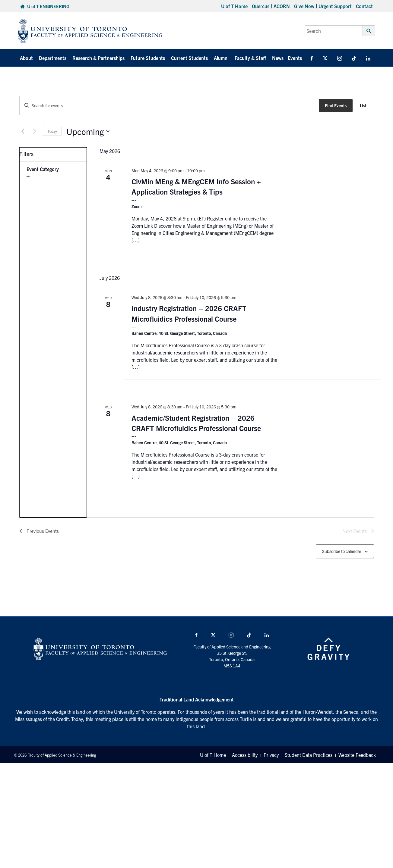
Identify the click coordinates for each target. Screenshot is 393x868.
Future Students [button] (148, 58)
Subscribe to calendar (342, 551)
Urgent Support (335, 6)
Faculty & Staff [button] (250, 58)
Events (295, 58)
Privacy (271, 755)
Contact (364, 6)
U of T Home (234, 6)
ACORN (282, 6)
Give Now (304, 6)
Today (52, 131)
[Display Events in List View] (363, 106)
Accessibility (245, 755)
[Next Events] (35, 131)
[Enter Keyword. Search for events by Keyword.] (169, 106)
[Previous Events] (23, 131)
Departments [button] (53, 58)
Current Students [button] (189, 58)
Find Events (336, 105)
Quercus (261, 6)
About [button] (26, 58)
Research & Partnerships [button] (98, 58)
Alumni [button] (221, 58)
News (278, 58)
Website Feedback (357, 755)
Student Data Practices (309, 755)
